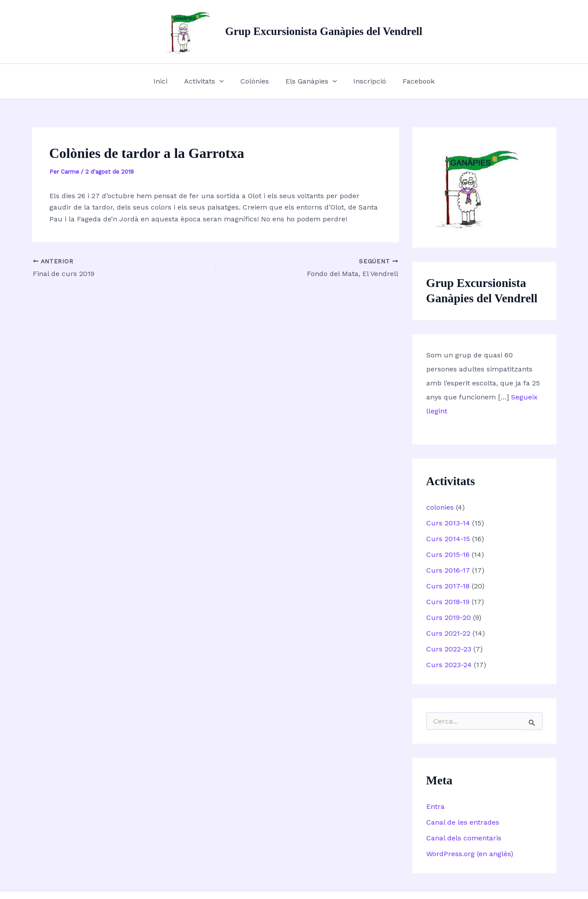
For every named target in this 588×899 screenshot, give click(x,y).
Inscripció (366, 81)
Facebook (412, 81)
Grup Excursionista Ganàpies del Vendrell (324, 31)
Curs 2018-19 (448, 602)
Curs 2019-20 (449, 617)
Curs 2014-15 (448, 539)
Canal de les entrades (463, 822)
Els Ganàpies (310, 81)
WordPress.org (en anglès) (470, 854)
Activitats (208, 81)
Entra (435, 806)
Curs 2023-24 (449, 665)
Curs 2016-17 (448, 570)
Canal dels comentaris (464, 838)
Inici (167, 81)
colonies (440, 507)
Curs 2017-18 (448, 586)
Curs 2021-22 (448, 633)
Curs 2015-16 (448, 554)
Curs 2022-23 (449, 649)
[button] (223, 81)
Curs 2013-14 (448, 523)
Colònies (256, 81)
